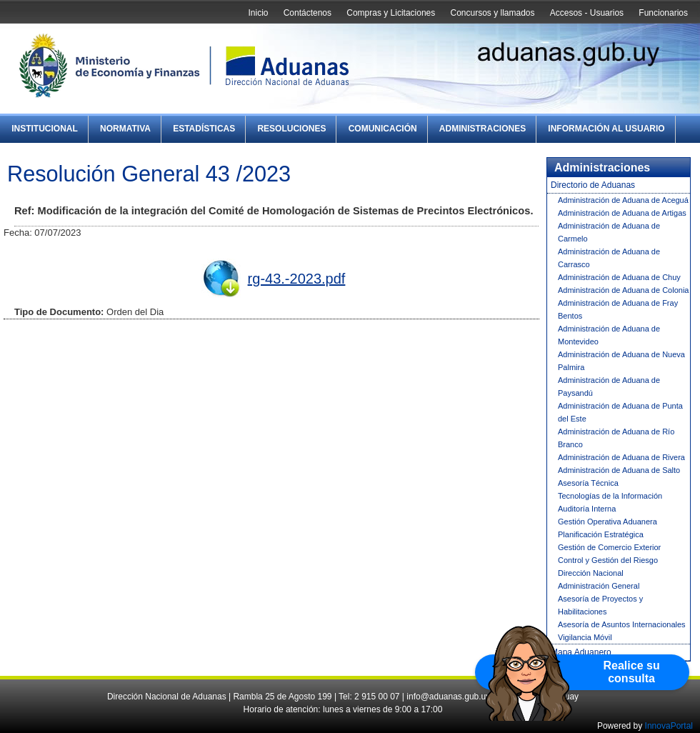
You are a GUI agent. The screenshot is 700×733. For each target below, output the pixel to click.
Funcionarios (663, 13)
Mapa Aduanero (581, 652)
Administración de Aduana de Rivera (621, 457)
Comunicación (383, 129)
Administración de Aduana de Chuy (619, 277)
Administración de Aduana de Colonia (623, 290)
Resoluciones (291, 129)
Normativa (125, 129)
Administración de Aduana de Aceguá (623, 200)
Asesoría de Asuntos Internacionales (622, 624)
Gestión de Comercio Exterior (609, 547)
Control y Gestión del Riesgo (608, 560)
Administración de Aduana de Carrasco (609, 258)
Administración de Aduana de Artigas (622, 213)
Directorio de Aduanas (593, 185)
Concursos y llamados (492, 13)
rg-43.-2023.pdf (297, 279)
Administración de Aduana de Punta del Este (620, 412)
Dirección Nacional (591, 573)
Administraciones (482, 129)
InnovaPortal (669, 726)
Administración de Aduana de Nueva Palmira (621, 361)
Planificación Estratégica (601, 534)
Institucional (45, 129)
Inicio (258, 13)
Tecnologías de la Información (610, 496)
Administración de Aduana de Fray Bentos (618, 309)
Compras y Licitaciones (391, 13)
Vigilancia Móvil (585, 637)
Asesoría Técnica (588, 483)
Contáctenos (307, 13)
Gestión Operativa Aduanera (607, 522)
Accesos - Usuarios (587, 13)
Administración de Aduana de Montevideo (609, 335)
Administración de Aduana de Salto (619, 470)
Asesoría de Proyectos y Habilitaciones (600, 605)
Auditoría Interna (587, 509)
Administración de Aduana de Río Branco (616, 438)
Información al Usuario (606, 129)
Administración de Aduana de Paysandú (609, 387)
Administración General (599, 586)
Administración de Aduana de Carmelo (609, 232)
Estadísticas (204, 129)
